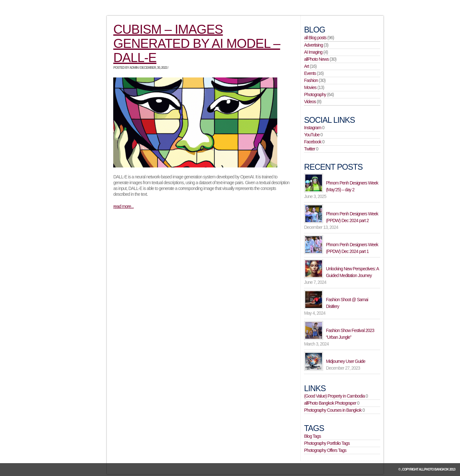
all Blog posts (315, 38)
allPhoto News (316, 59)
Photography (315, 94)
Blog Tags (312, 436)
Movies (310, 87)
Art (306, 66)
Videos (310, 102)
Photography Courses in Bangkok (333, 410)
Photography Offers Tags (325, 450)
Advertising (313, 45)
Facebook (313, 142)
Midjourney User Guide (345, 361)
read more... (123, 206)
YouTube (312, 135)
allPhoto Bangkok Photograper (330, 403)
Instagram (313, 128)
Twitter (309, 149)
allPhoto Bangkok (434, 469)
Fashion (311, 80)
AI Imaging (313, 52)
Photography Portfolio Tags (327, 443)
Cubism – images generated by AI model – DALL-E (197, 43)
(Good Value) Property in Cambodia (334, 396)
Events (310, 73)
